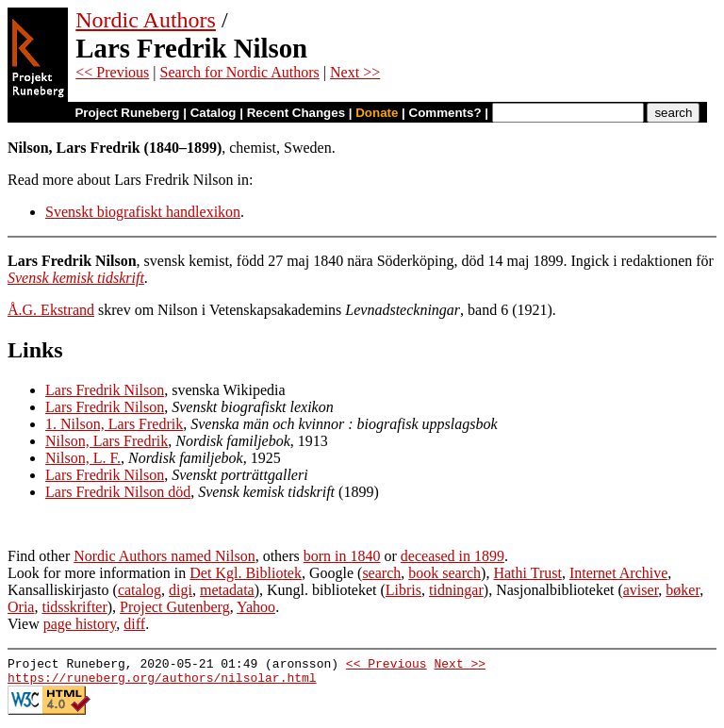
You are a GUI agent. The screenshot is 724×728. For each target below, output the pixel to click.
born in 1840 (342, 556)
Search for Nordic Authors (240, 72)
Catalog (214, 113)
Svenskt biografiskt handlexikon (143, 212)
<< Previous (112, 72)
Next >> (355, 72)
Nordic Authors (146, 20)
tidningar (456, 590)
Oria (21, 607)
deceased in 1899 (452, 556)
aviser (641, 590)
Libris (403, 590)
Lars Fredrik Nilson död (118, 492)
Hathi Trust (527, 573)
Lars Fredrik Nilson (105, 390)
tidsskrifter (74, 607)
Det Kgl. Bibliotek (246, 573)
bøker (683, 590)
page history (80, 624)
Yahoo (256, 607)
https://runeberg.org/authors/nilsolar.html (162, 683)
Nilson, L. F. (83, 458)
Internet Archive (618, 573)
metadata (227, 590)
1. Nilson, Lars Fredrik (114, 424)
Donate (377, 113)
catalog (140, 590)
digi (181, 590)
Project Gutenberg (175, 607)
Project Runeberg (127, 113)
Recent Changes (296, 113)
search (381, 573)
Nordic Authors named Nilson (164, 556)
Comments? (445, 113)
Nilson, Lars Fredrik (107, 441)
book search (444, 573)
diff (134, 624)
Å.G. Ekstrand (51, 310)
